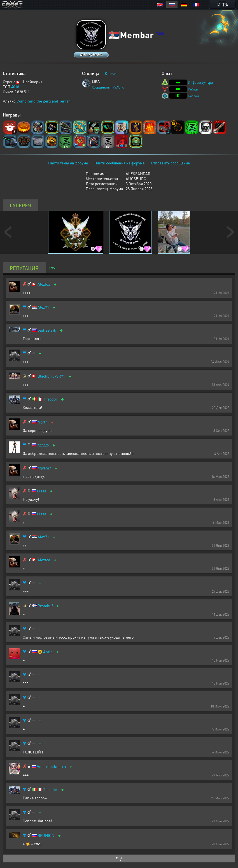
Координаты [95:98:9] (108, 87)
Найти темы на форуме (68, 163)
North (43, 422)
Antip (48, 652)
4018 (15, 87)
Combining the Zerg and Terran (44, 101)
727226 (43, 445)
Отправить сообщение (170, 163)
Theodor (50, 399)
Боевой (193, 96)
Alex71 (43, 307)
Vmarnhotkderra (51, 766)
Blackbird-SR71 (51, 376)
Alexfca (44, 284)
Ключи (111, 73)
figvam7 (44, 468)
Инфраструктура (200, 82)
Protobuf (45, 606)
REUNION (46, 835)
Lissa (42, 491)
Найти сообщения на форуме (119, 163)
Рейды (193, 89)
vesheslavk (47, 330)
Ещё (119, 858)
